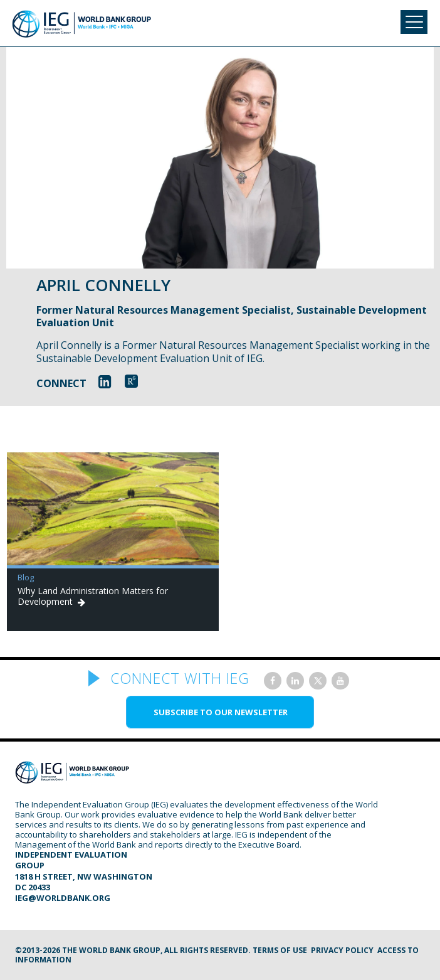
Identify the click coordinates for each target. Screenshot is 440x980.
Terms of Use (280, 950)
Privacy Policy (342, 950)
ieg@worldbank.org (63, 898)
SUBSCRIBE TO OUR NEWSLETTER (221, 712)
